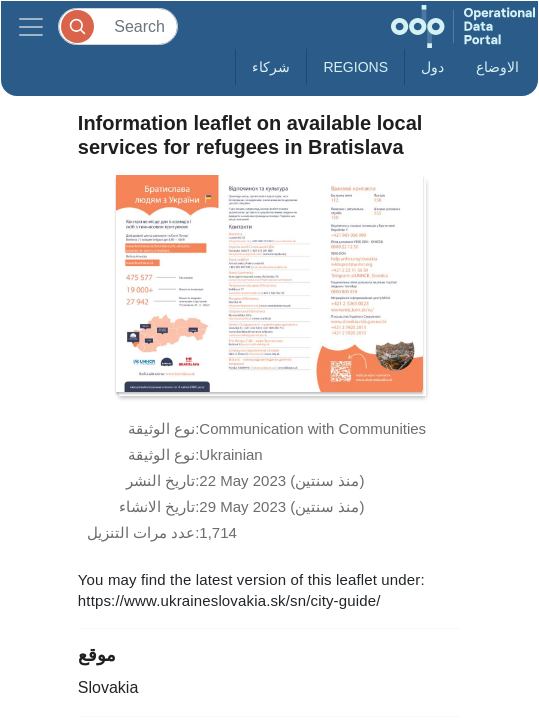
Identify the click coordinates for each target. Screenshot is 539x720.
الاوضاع (497, 67)
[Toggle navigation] (31, 26)
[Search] (118, 26)
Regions (355, 67)
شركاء (271, 67)
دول (432, 67)
